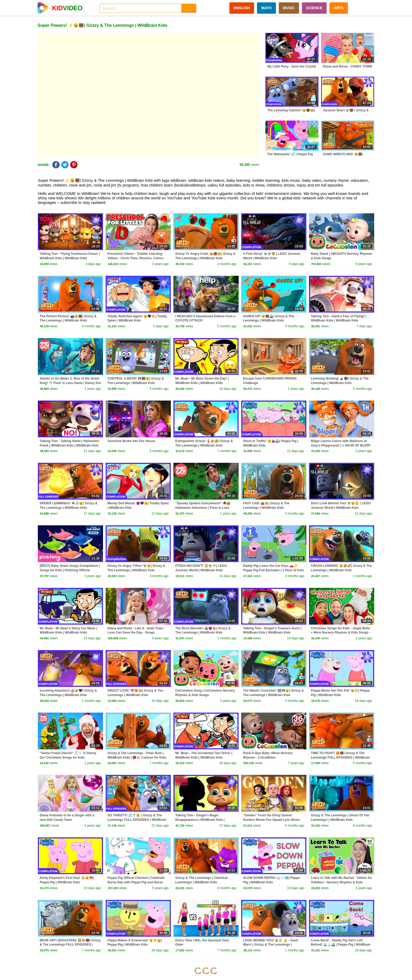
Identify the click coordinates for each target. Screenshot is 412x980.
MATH (266, 8)
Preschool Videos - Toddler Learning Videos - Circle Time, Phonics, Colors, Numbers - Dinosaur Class (136, 258)
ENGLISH (242, 8)
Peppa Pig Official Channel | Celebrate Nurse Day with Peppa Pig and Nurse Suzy (136, 882)
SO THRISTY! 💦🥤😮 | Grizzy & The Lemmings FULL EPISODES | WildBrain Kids (137, 820)
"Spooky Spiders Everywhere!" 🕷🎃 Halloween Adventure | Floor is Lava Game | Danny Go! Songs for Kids (203, 508)
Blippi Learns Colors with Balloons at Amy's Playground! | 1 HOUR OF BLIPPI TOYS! (341, 445)
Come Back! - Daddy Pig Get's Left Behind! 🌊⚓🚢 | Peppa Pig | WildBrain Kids (341, 945)
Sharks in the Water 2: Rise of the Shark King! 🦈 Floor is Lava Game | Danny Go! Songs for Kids (70, 383)
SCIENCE (314, 8)
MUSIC (289, 8)
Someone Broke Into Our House (131, 441)
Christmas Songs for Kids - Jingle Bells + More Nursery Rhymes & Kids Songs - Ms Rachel (341, 633)
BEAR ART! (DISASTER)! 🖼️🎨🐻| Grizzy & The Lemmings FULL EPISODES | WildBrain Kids (70, 945)
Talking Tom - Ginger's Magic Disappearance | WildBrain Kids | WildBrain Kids (200, 820)
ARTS (339, 8)
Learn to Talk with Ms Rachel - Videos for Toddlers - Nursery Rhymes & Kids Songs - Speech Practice (341, 882)
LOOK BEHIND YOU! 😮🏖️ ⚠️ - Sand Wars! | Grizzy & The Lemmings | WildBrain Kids (271, 945)
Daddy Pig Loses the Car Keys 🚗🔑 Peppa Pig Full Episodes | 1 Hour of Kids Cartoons (273, 570)
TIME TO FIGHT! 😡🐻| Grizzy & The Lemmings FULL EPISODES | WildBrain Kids (340, 758)
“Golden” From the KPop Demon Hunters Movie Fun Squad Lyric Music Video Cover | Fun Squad (272, 820)
